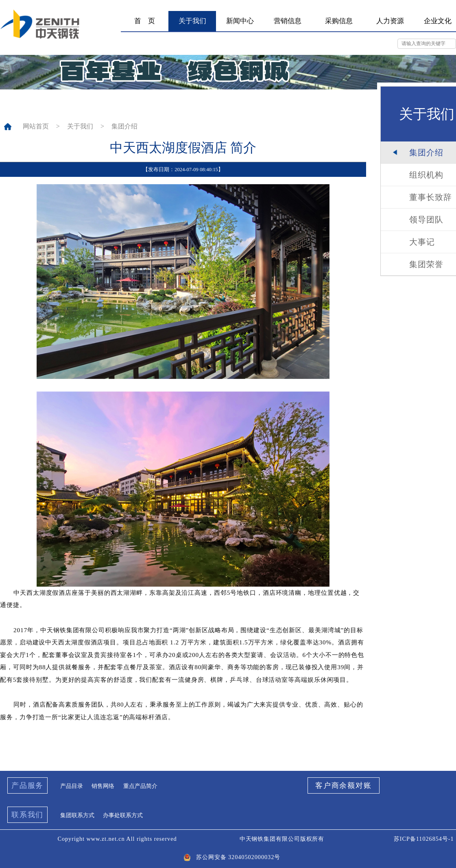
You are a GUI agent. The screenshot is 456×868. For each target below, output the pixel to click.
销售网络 (103, 786)
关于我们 (80, 126)
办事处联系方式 (123, 815)
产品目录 (72, 786)
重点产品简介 (140, 786)
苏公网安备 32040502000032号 (229, 857)
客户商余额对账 (344, 785)
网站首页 (36, 126)
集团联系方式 (77, 815)
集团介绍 (124, 126)
